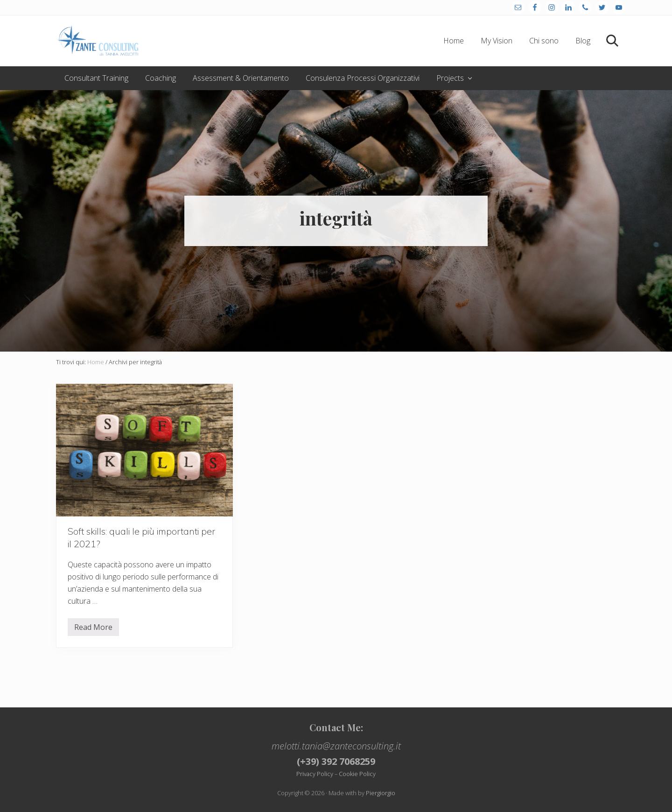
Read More (93, 629)
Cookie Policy (357, 774)
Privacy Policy (315, 774)
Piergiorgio (381, 793)
